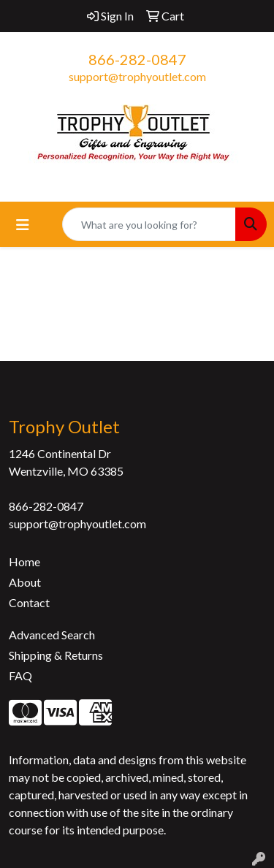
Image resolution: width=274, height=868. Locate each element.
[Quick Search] (149, 224)
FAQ (20, 675)
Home (24, 561)
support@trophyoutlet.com (137, 76)
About (25, 582)
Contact (29, 602)
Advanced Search (52, 635)
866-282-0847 (137, 59)
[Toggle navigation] (23, 225)
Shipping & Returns (56, 655)
